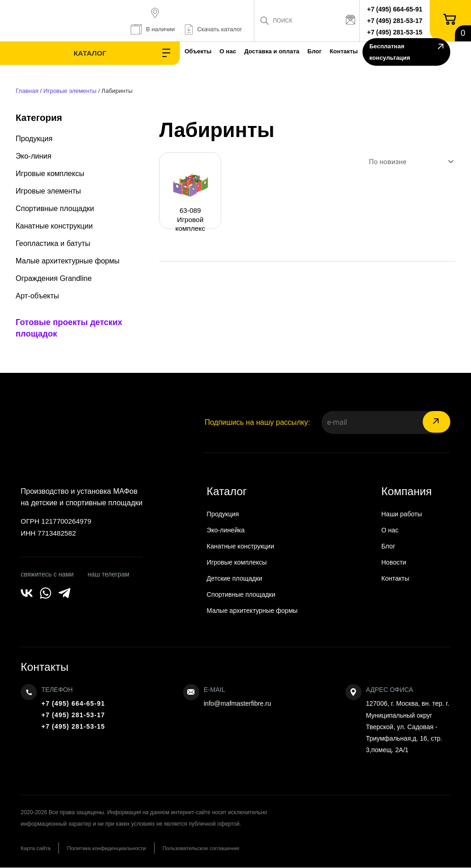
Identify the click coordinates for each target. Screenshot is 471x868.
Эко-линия (34, 156)
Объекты (122, 51)
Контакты (301, 51)
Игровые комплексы (50, 174)
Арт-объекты (37, 296)
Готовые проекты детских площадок (69, 328)
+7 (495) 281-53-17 (397, 21)
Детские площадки (234, 578)
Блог (263, 51)
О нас (160, 51)
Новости (394, 562)
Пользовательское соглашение (220, 848)
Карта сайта (36, 848)
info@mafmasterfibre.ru (237, 703)
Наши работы (402, 514)
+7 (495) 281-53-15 (397, 32)
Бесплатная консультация (400, 53)
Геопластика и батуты (53, 243)
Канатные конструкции (54, 226)
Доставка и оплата (213, 51)
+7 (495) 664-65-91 (397, 9)
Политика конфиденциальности (116, 848)
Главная (27, 91)
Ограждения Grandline (54, 278)
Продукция (34, 139)
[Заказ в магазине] (409, 162)
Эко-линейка (225, 530)
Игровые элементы (70, 91)
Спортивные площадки (55, 208)
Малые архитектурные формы (68, 261)
